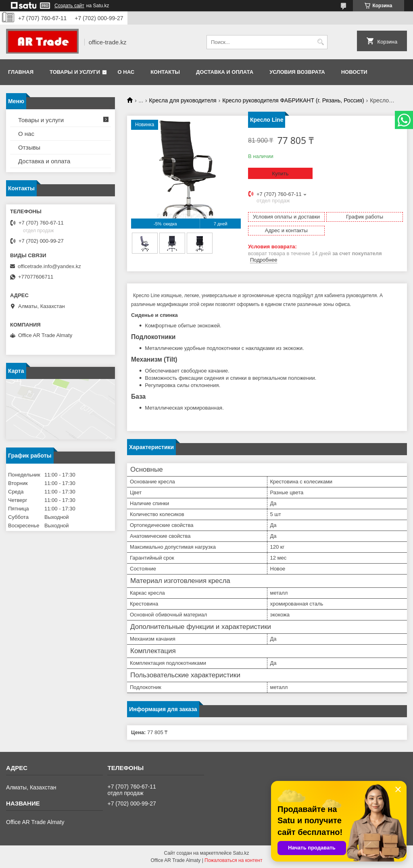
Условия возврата (297, 72)
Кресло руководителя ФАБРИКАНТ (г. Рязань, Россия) (293, 100)
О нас (126, 72)
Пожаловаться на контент (233, 860)
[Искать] (320, 42)
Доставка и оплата (225, 72)
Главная (21, 72)
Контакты (165, 72)
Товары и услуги (75, 72)
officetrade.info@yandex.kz (49, 266)
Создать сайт (69, 6)
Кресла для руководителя (183, 100)
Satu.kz (241, 853)
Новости (354, 72)
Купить (280, 174)
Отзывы (29, 147)
